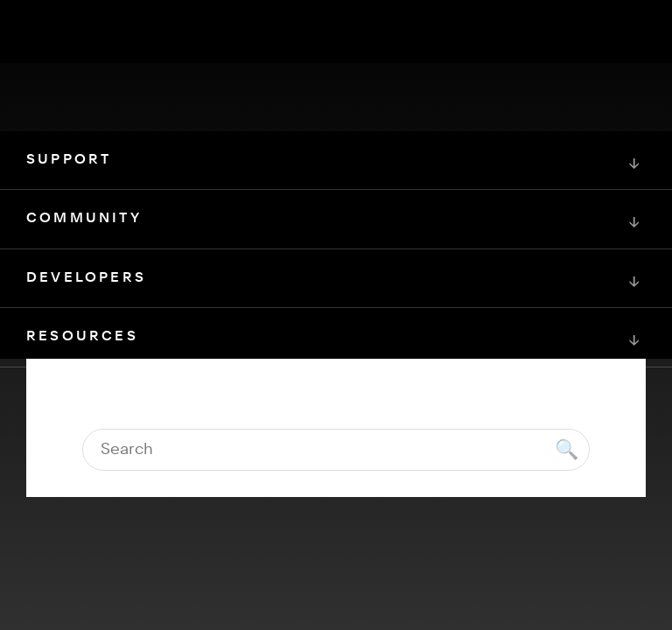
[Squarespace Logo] (336, 464)
